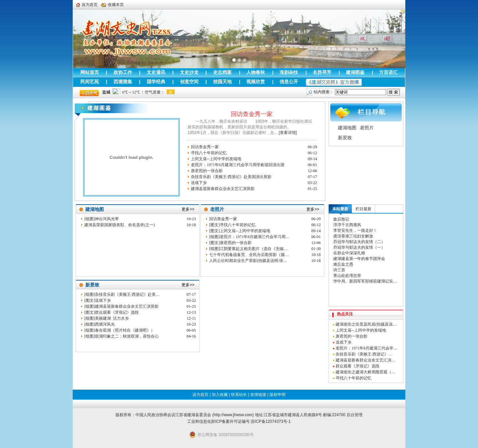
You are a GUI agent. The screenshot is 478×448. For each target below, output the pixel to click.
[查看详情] (288, 133)
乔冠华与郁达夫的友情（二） (359, 242)
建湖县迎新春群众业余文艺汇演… (365, 360)
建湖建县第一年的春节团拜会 (359, 259)
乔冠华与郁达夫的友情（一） (359, 247)
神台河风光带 (107, 219)
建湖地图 (347, 128)
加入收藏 (220, 395)
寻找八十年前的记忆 (209, 153)
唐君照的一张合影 (207, 171)
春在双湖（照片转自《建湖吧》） (125, 330)
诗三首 (339, 270)
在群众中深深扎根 (349, 253)
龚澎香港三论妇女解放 (353, 236)
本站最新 (340, 209)
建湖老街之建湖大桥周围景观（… (365, 372)
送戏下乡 (199, 183)
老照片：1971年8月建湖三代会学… (366, 348)
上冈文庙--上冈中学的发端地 (216, 159)
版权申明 (278, 395)
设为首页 (87, 5)
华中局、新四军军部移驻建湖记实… (365, 281)
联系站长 (239, 395)
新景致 (345, 138)
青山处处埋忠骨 (347, 276)
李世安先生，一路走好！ (355, 230)
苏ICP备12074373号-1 (271, 421)
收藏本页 (112, 5)
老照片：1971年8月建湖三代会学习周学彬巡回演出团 (238, 165)
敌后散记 (341, 219)
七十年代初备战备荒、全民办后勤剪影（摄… (249, 255)
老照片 (367, 128)
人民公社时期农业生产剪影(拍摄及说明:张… (248, 261)
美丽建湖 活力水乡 (112, 318)
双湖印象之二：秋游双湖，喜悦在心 (127, 336)
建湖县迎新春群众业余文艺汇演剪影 (223, 189)
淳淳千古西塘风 (347, 225)
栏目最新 (363, 209)
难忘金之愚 (343, 264)
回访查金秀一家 (252, 114)
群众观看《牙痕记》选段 (117, 312)
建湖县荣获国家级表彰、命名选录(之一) (119, 225)
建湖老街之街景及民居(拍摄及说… (366, 324)
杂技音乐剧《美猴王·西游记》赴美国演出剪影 (231, 177)
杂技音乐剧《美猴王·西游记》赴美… (127, 294)
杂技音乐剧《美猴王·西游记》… (364, 354)
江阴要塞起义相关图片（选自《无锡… (254, 249)
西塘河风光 (105, 324)
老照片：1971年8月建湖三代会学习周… (255, 237)
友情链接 (258, 395)
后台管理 (355, 415)
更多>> (188, 209)
